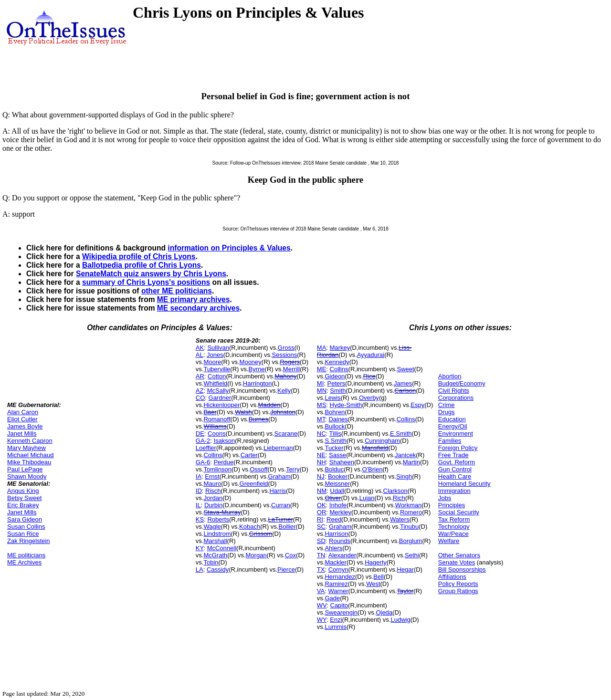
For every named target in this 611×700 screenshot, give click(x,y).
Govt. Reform (457, 462)
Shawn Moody (27, 476)
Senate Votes (457, 562)
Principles (452, 505)
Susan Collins (26, 527)
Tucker (334, 448)
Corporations (456, 398)
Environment (456, 434)
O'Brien (372, 469)
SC (321, 527)
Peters (336, 383)
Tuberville (217, 369)
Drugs (447, 412)
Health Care (455, 476)
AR (200, 376)
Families (450, 441)
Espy (417, 405)
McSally (218, 391)
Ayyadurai (371, 355)
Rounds (340, 541)
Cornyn (338, 569)
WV (322, 605)
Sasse (337, 455)
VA (321, 591)
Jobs (445, 498)
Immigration (454, 491)
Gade (332, 598)
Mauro (212, 484)
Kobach (250, 527)
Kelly (284, 391)
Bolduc (334, 469)
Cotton (217, 376)
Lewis (332, 398)
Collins (213, 455)
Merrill (291, 369)
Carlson (405, 391)
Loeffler (206, 448)
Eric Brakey (23, 505)
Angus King (23, 491)
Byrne (257, 369)
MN (322, 391)
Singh (404, 476)
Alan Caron (23, 412)
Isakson (224, 441)
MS (322, 405)
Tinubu (409, 527)
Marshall (215, 541)
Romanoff (217, 419)
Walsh (243, 412)
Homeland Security (464, 484)
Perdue (223, 462)
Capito (339, 605)
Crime (447, 405)
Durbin (213, 505)
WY (322, 620)
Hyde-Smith (346, 405)
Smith (338, 391)
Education (452, 419)
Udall (337, 491)
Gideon (335, 376)
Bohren (335, 412)
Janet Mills (22, 434)
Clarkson (395, 491)
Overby (369, 398)
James (403, 383)
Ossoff (258, 469)
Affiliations (452, 577)
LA (200, 569)
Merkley (341, 512)
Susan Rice (23, 534)
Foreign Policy (458, 448)
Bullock (335, 426)
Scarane (286, 434)
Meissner (337, 484)
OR (322, 512)
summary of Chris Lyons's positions (146, 282)
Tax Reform (454, 519)
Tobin (211, 562)
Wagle (212, 527)
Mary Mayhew (26, 448)
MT (321, 419)
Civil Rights (454, 391)
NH (321, 462)
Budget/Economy (462, 383)
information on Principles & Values (229, 248)
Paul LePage (25, 469)
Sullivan (218, 348)
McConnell (222, 548)
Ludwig (400, 620)
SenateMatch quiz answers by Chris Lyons (151, 274)
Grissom (261, 534)
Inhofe (338, 505)
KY (200, 548)
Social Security (459, 512)
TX (321, 569)
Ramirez (336, 584)
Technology (454, 527)
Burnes (258, 419)
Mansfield (375, 448)
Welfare (449, 541)
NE (321, 455)
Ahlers (333, 548)
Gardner (220, 398)
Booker (338, 476)
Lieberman (278, 448)
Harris (278, 491)
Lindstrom (217, 534)
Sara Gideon (25, 519)
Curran (281, 505)
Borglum (411, 541)
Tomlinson (217, 469)
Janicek (405, 455)
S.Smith (336, 441)
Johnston (283, 412)
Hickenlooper (221, 405)
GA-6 (203, 462)
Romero (411, 512)
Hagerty (376, 562)
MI (320, 383)
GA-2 (203, 441)
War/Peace (453, 534)
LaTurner (281, 519)
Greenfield (254, 484)
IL (198, 505)
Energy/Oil (453, 426)
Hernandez (340, 577)
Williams (215, 426)
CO (200, 398)
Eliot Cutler (22, 419)
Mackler (336, 562)
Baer (210, 412)
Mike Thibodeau (29, 462)
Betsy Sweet (24, 498)
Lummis (336, 627)
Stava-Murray (222, 512)
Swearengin (341, 612)
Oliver (333, 498)
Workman (408, 505)
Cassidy (218, 569)
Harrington (258, 383)
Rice (369, 376)
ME (322, 369)
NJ (321, 476)
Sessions (285, 355)
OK (321, 505)
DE (200, 434)
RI (320, 519)
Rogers (290, 362)
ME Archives (24, 562)
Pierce (286, 569)
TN (321, 555)
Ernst (212, 476)
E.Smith (401, 434)
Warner (338, 591)
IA (199, 476)
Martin (411, 462)
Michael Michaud (31, 455)
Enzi (336, 620)
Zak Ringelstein (29, 541)
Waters (400, 519)
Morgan (256, 555)
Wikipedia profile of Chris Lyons (139, 256)
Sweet (405, 369)
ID (199, 491)
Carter (249, 455)
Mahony (285, 376)
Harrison (336, 534)
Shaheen (342, 462)
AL (200, 355)
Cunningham (382, 441)
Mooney (251, 362)
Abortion (450, 376)
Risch (213, 491)
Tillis (336, 434)
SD (321, 541)
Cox (290, 555)
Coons (217, 434)
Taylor (405, 591)
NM (322, 491)
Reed (334, 519)
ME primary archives (194, 299)
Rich (399, 498)
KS (200, 519)
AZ (200, 391)
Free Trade (453, 455)
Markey (340, 348)
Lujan (367, 498)
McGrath (215, 555)
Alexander (342, 555)
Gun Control (455, 469)
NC (321, 434)
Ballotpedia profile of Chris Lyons (142, 265)
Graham (279, 476)
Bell (379, 577)
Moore (212, 362)
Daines (338, 419)
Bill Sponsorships (462, 569)
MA (322, 348)
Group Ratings (458, 591)
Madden (269, 405)
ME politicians (26, 555)
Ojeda (384, 612)
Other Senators (459, 555)
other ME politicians (177, 291)
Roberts (218, 519)
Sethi (412, 555)
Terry (293, 469)
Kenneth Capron (30, 441)
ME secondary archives (198, 308)
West (373, 584)
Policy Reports (458, 584)
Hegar (405, 569)
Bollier (287, 527)
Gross (286, 348)
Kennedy (337, 362)
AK (200, 348)
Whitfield (215, 383)
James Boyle (25, 426)
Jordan (213, 498)
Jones (215, 355)
